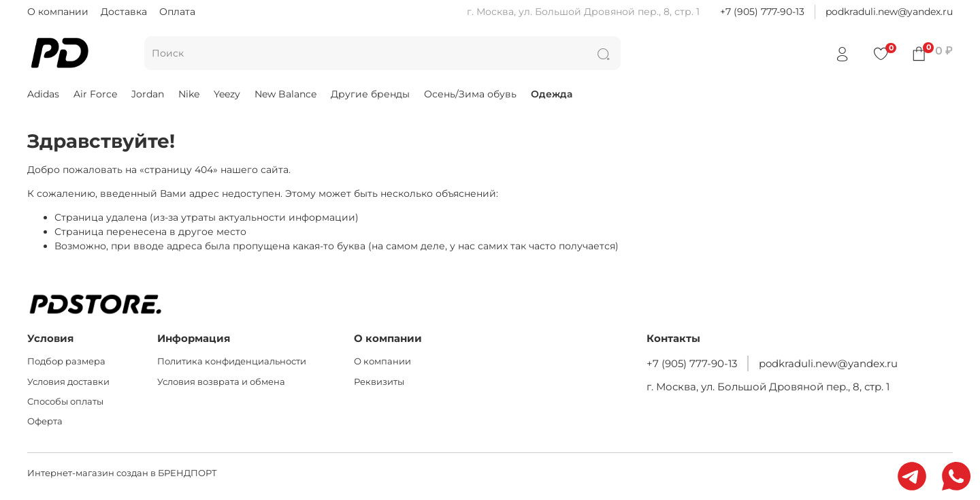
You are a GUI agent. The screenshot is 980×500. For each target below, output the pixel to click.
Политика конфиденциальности (232, 361)
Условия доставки (68, 382)
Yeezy (227, 94)
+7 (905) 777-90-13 (762, 12)
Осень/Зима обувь (470, 94)
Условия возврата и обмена (221, 382)
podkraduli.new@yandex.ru (889, 12)
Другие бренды (370, 94)
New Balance (285, 94)
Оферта (45, 421)
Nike (189, 94)
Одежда (552, 94)
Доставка (124, 12)
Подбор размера (66, 361)
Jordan (148, 94)
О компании (58, 12)
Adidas (43, 94)
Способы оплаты (65, 402)
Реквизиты (379, 382)
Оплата (177, 12)
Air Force (95, 94)
